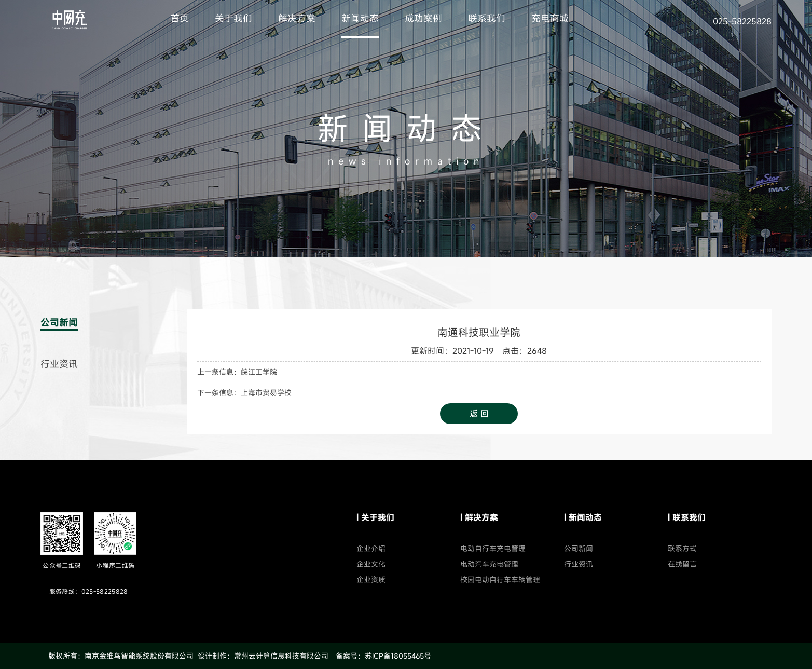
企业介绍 (371, 548)
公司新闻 (59, 322)
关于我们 (233, 18)
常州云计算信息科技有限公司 (281, 656)
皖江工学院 (259, 372)
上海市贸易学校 (266, 393)
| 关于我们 (375, 517)
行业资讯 (59, 364)
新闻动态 (360, 18)
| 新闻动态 (583, 517)
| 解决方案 (479, 517)
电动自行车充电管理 (493, 548)
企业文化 (371, 564)
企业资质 (371, 579)
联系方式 (682, 548)
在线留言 (682, 564)
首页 (180, 18)
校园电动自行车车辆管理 (500, 579)
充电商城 (550, 18)
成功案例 (423, 18)
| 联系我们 (687, 517)
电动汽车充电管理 (489, 564)
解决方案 (297, 18)
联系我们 (487, 18)
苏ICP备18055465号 (398, 656)
